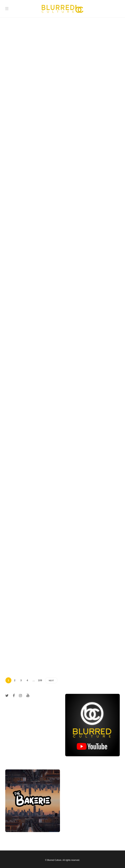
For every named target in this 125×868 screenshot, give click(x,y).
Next (51, 681)
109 (40, 680)
